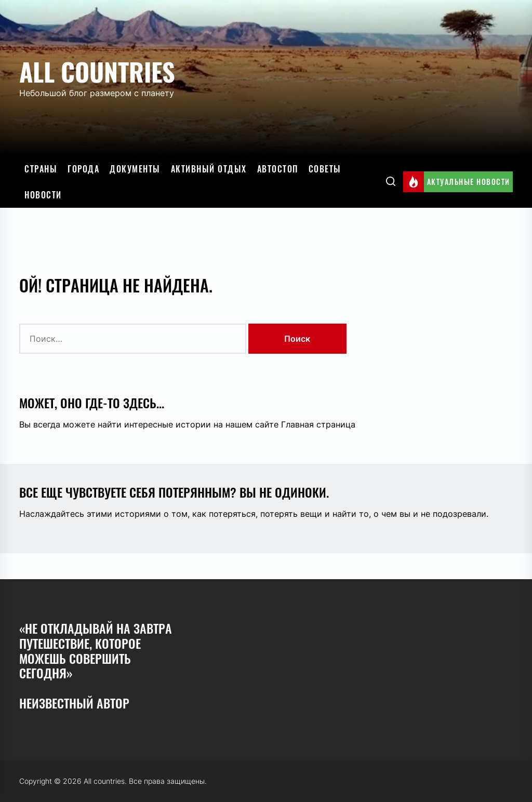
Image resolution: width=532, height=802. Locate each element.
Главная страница (318, 424)
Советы (325, 169)
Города (83, 169)
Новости (43, 195)
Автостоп (278, 169)
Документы (135, 169)
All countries (97, 71)
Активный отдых (209, 169)
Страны (41, 169)
